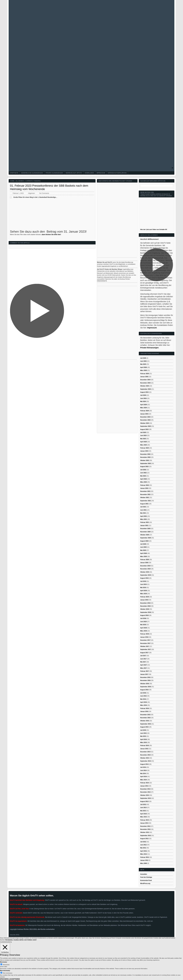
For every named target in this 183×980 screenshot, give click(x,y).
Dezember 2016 (145, 677)
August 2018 (144, 615)
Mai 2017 (143, 662)
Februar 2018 (144, 634)
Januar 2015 (144, 749)
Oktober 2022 (145, 460)
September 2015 (146, 724)
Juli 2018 (143, 618)
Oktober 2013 (145, 795)
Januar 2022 (144, 488)
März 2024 (144, 408)
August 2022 (144, 466)
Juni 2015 (143, 733)
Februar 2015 (144, 745)
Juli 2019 (143, 581)
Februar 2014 (144, 783)
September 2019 (146, 575)
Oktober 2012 (145, 832)
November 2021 (145, 494)
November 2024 (145, 383)
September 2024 (146, 389)
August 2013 (144, 801)
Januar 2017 (144, 674)
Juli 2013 (143, 804)
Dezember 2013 (145, 789)
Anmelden (144, 874)
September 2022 (146, 463)
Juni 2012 (143, 845)
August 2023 (144, 429)
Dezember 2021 (145, 491)
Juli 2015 (143, 730)
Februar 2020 (144, 560)
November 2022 (145, 457)
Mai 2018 (143, 625)
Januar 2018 (144, 637)
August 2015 (144, 727)
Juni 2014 (143, 770)
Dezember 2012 (145, 826)
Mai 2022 (143, 476)
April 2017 (144, 665)
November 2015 (145, 718)
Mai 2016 (143, 699)
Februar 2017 (144, 671)
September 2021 (146, 501)
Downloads (89, 173)
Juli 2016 (143, 693)
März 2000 (144, 863)
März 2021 (144, 519)
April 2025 (144, 367)
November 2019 (145, 569)
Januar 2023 (144, 451)
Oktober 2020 (145, 535)
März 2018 (144, 631)
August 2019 (144, 578)
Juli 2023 (143, 432)
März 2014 (144, 780)
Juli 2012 (143, 842)
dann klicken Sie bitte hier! (51, 235)
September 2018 (146, 612)
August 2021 (144, 504)
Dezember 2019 (145, 566)
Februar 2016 (144, 708)
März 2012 (144, 854)
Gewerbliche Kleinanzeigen (32, 173)
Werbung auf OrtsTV (74, 173)
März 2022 (144, 482)
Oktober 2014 (145, 758)
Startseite (14, 173)
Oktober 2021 (145, 497)
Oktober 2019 (145, 572)
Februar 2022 (144, 485)
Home (12, 181)
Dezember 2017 (145, 640)
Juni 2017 (143, 659)
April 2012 (144, 851)
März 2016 (144, 705)
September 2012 (146, 835)
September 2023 (146, 426)
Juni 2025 (143, 361)
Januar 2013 (144, 823)
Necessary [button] (3, 962)
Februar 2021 (144, 522)
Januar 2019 (144, 600)
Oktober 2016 (145, 684)
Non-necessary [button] (5, 970)
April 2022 (144, 479)
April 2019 (144, 591)
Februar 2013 (144, 820)
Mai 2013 (143, 811)
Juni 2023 (143, 435)
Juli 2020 (143, 544)
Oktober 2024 (145, 386)
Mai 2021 (143, 513)
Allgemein (20, 181)
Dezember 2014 (145, 752)
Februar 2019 (144, 597)
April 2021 (144, 516)
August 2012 (144, 839)
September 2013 (146, 798)
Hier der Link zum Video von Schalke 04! (154, 229)
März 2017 (144, 668)
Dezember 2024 (145, 380)
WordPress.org (145, 883)
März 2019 (144, 594)
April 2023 (144, 442)
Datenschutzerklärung (117, 173)
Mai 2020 (143, 550)
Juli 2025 (143, 358)
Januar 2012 (144, 860)
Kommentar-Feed (146, 880)
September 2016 (146, 687)
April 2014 (144, 777)
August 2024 (144, 392)
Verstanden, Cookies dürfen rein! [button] (16, 940)
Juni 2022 (143, 473)
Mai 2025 (143, 364)
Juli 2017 (143, 656)
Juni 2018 (143, 622)
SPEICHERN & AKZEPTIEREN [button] (10, 979)
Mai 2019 (143, 587)
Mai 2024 (143, 401)
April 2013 (144, 814)
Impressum (101, 173)
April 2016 (144, 702)
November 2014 (145, 755)
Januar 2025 (144, 377)
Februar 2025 (144, 374)
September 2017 (146, 649)
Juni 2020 (143, 547)
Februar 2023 (144, 448)
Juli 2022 (143, 470)
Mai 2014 (143, 773)
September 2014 (146, 761)
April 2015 (144, 739)
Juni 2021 (143, 510)
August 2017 (144, 653)
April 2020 (144, 553)
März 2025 (144, 370)
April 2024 (144, 405)
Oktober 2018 (145, 609)
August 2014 (144, 764)
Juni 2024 (143, 398)
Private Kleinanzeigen (54, 173)
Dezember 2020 (145, 529)
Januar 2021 (144, 525)
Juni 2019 (143, 584)
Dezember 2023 (145, 417)
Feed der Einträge (146, 877)
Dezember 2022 (145, 454)
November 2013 (145, 792)
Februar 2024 (144, 411)
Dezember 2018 (145, 603)
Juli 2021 (143, 507)
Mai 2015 (143, 736)
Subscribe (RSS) (15, 935)
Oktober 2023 (145, 423)
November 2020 (145, 532)
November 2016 (145, 680)
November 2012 (145, 829)
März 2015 (144, 742)
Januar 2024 (144, 414)
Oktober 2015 (145, 721)
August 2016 (144, 690)
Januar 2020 (144, 563)
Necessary (6, 965)
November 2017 (145, 643)
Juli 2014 (143, 767)
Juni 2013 (143, 808)
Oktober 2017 (145, 646)
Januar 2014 (144, 786)
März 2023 (144, 445)
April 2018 (144, 628)
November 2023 (145, 420)
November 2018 (145, 606)
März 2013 (144, 817)
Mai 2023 (143, 439)
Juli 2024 (143, 395)
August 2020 (144, 541)
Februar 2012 (144, 857)
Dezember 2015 (145, 715)
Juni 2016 (143, 696)
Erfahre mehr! (32, 940)
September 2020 (146, 538)
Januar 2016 (144, 711)
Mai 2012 (143, 848)
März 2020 (144, 556)
